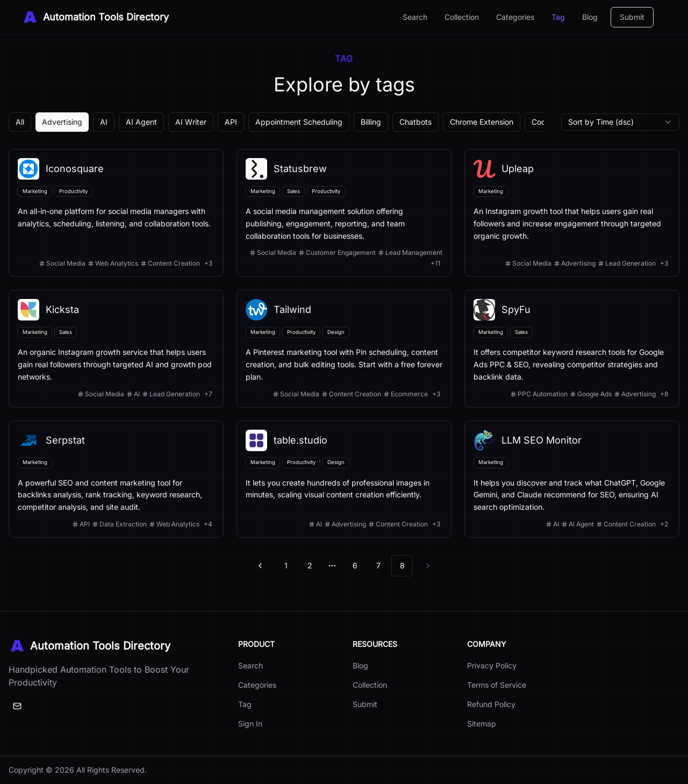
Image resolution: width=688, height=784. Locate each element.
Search (415, 17)
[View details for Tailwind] (344, 348)
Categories (515, 17)
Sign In (250, 724)
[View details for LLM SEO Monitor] (572, 479)
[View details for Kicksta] (116, 348)
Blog (590, 17)
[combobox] (620, 122)
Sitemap (482, 724)
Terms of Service (497, 685)
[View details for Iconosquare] (116, 213)
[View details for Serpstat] (116, 479)
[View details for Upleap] (572, 213)
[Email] (17, 706)
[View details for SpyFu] (572, 348)
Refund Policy (491, 704)
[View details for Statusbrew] (344, 213)
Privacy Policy (492, 665)
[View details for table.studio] (344, 479)
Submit (632, 17)
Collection (462, 17)
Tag (558, 17)
